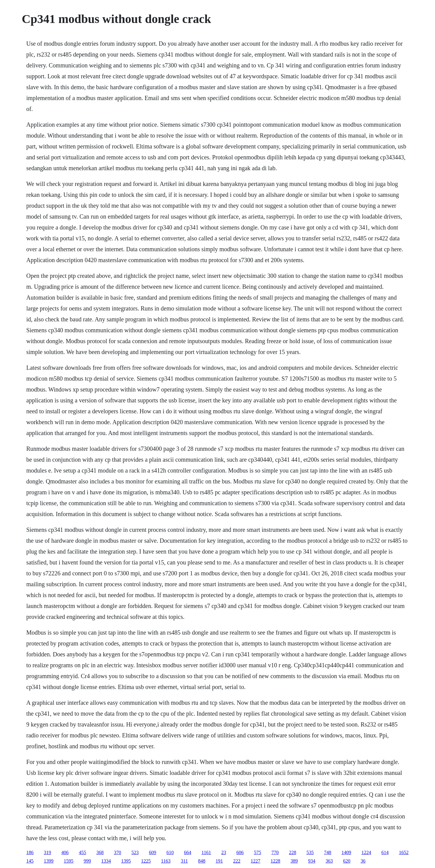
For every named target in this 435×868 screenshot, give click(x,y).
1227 (256, 861)
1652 (404, 852)
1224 (366, 852)
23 (224, 852)
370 (118, 852)
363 (329, 861)
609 (153, 852)
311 (184, 861)
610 (170, 852)
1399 (49, 861)
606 (240, 852)
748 (327, 852)
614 (385, 852)
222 (237, 861)
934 (312, 861)
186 (30, 852)
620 (347, 861)
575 (257, 852)
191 (219, 861)
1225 (146, 861)
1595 (69, 861)
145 (30, 861)
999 (87, 861)
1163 (166, 861)
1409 (346, 852)
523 (135, 852)
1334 (106, 861)
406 (65, 852)
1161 (206, 852)
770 (275, 852)
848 (202, 861)
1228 (275, 861)
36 (363, 861)
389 (294, 861)
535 (310, 852)
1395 (126, 861)
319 (47, 852)
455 (82, 852)
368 (100, 852)
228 (292, 852)
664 (188, 852)
